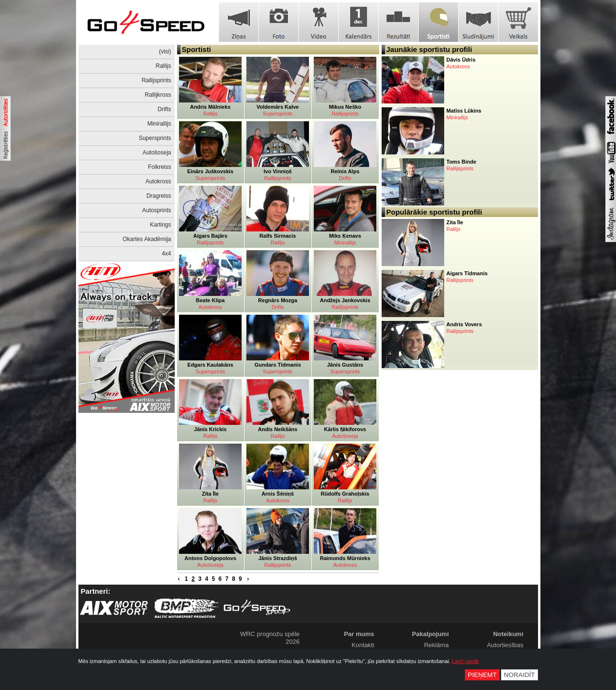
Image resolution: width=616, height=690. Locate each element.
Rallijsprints (156, 80)
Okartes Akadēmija (147, 239)
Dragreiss (159, 196)
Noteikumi (508, 634)
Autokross (158, 181)
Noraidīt (520, 675)
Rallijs (163, 66)
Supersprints (155, 138)
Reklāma (436, 645)
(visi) (165, 51)
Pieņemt (482, 675)
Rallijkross (158, 95)
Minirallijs (159, 124)
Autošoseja (157, 153)
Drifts (165, 109)
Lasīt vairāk (465, 661)
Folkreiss (159, 167)
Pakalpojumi (430, 634)
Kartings (160, 225)
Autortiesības (505, 645)
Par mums (359, 634)
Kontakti (363, 645)
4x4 (166, 254)
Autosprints (156, 210)
